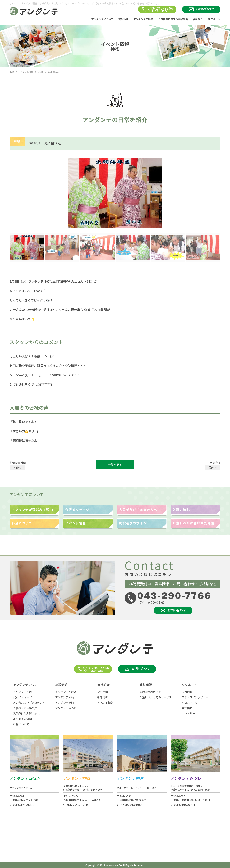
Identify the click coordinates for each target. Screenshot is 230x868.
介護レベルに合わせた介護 (193, 523)
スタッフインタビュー (195, 697)
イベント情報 (26, 72)
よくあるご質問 (22, 719)
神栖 (41, 72)
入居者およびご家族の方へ (29, 703)
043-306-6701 (185, 805)
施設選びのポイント (135, 523)
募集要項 (187, 708)
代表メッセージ (78, 510)
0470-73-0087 (131, 805)
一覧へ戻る (115, 464)
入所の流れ (181, 510)
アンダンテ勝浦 (64, 703)
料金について (22, 523)
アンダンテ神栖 (64, 697)
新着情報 (103, 697)
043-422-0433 (24, 805)
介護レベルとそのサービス (156, 697)
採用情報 (187, 692)
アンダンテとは (22, 692)
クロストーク (190, 703)
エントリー (188, 713)
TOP (12, 72)
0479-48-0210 (77, 805)
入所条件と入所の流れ (26, 713)
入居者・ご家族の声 (25, 708)
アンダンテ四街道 (66, 692)
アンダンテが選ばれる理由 (32, 510)
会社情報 (103, 692)
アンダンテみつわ (66, 708)
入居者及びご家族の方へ (138, 510)
